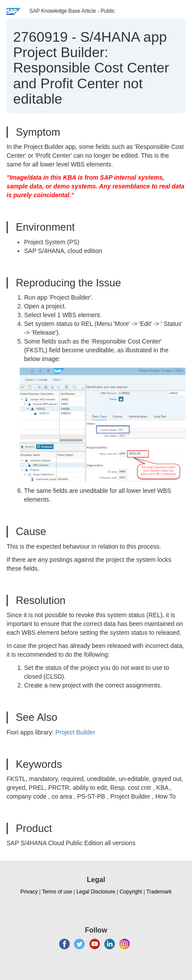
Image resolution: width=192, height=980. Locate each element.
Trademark (159, 892)
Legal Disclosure (96, 892)
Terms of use (57, 892)
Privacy (29, 892)
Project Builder (75, 732)
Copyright (131, 892)
